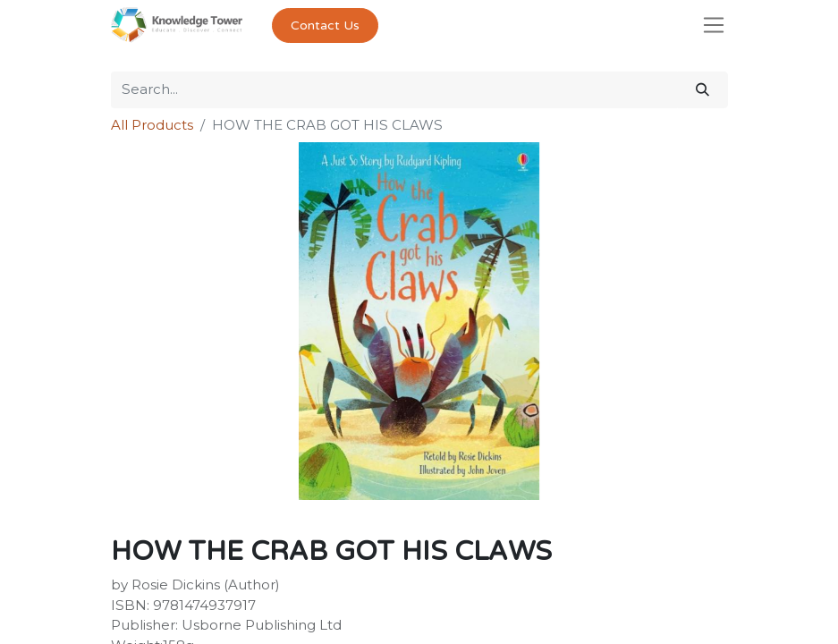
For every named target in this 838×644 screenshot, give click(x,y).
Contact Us (325, 25)
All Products (152, 125)
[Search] (703, 90)
